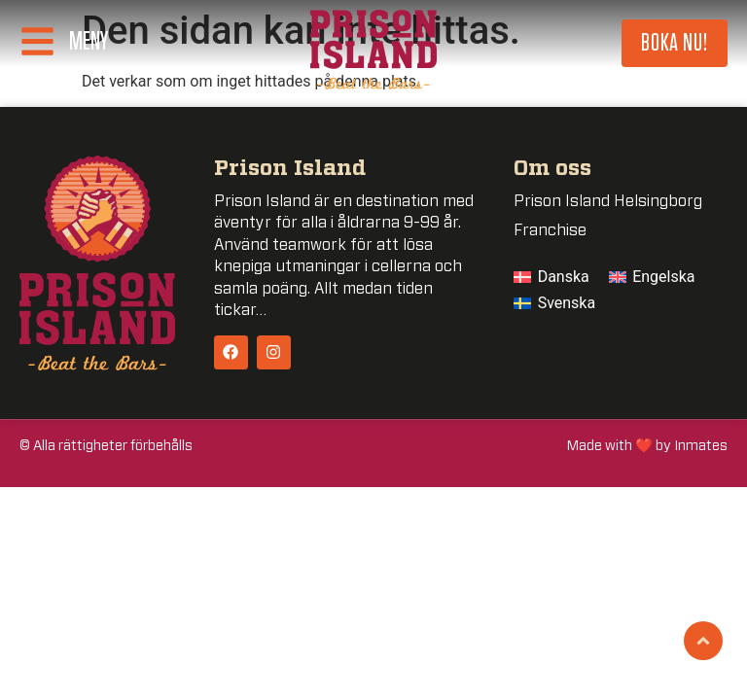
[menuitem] (551, 277)
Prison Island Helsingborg (608, 201)
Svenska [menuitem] (567, 303)
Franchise (550, 230)
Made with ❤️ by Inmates (647, 446)
